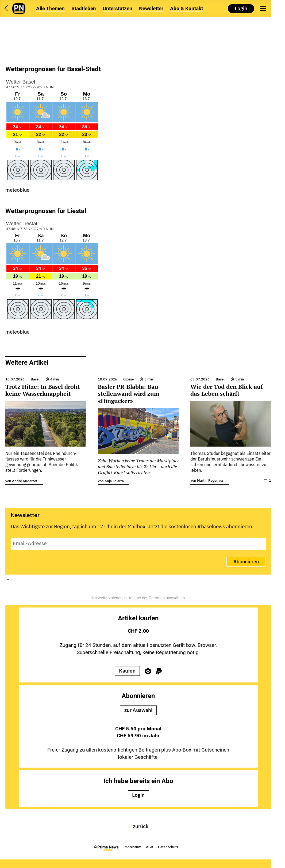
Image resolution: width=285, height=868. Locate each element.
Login (241, 8)
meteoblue (17, 190)
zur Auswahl (138, 710)
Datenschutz (168, 847)
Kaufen (127, 671)
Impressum (132, 847)
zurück (138, 826)
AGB (150, 847)
